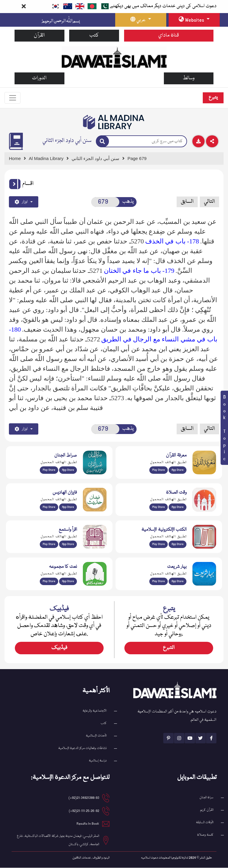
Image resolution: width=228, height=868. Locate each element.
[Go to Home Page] (114, 57)
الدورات (39, 78)
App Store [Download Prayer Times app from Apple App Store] (178, 507)
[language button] (141, 20)
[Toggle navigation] (13, 98)
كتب (94, 35)
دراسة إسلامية (98, 761)
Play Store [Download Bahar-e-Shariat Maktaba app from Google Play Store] (159, 582)
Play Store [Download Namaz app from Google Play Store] (159, 507)
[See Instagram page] (179, 738)
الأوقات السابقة (205, 823)
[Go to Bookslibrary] (114, 122)
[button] (15, 184)
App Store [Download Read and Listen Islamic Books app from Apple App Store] (68, 544)
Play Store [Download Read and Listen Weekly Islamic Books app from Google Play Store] (49, 544)
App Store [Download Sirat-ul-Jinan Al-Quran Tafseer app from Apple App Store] (68, 470)
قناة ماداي (169, 35)
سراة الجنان (206, 798)
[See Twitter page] (201, 738)
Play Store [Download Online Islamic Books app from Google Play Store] (159, 544)
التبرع (169, 648)
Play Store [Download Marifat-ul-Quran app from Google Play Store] (159, 470)
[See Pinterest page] (168, 738)
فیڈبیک (59, 648)
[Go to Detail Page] (98, 159)
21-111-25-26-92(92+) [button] (84, 811)
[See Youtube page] (190, 738)
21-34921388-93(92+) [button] (84, 798)
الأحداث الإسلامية (96, 736)
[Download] (198, 141)
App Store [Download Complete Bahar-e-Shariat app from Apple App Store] (178, 582)
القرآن (39, 35)
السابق (187, 202)
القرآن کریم (207, 810)
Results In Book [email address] (88, 824)
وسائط (189, 78)
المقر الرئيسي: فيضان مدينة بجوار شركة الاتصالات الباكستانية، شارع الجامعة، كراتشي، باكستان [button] (58, 841)
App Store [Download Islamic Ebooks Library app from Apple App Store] (178, 544)
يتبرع (213, 98)
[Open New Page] (105, 202)
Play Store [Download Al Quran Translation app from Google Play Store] (49, 470)
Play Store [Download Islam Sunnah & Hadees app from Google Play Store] (49, 507)
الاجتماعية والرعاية (95, 711)
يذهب (128, 202)
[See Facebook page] (211, 738)
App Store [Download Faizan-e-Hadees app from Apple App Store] (68, 507)
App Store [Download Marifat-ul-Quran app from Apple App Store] (178, 470)
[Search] (102, 142)
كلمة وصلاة (205, 835)
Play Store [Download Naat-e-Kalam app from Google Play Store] (49, 582)
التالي (209, 202)
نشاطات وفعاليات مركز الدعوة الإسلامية (82, 749)
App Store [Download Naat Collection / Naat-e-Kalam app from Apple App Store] (68, 582)
